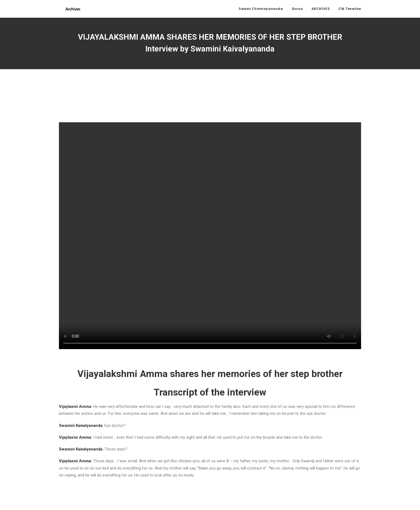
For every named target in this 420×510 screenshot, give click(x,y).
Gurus (297, 10)
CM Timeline (350, 10)
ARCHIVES (321, 10)
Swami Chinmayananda (261, 10)
